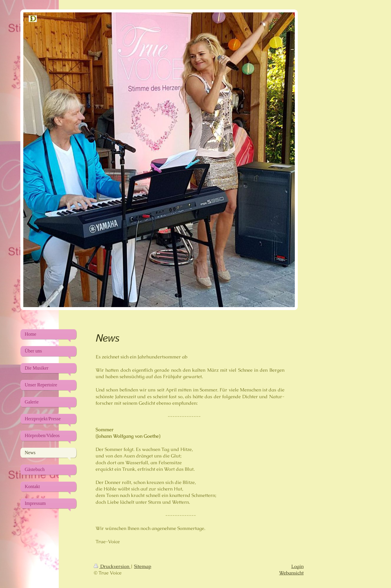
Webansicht (291, 573)
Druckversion (112, 566)
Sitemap (143, 566)
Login (297, 566)
